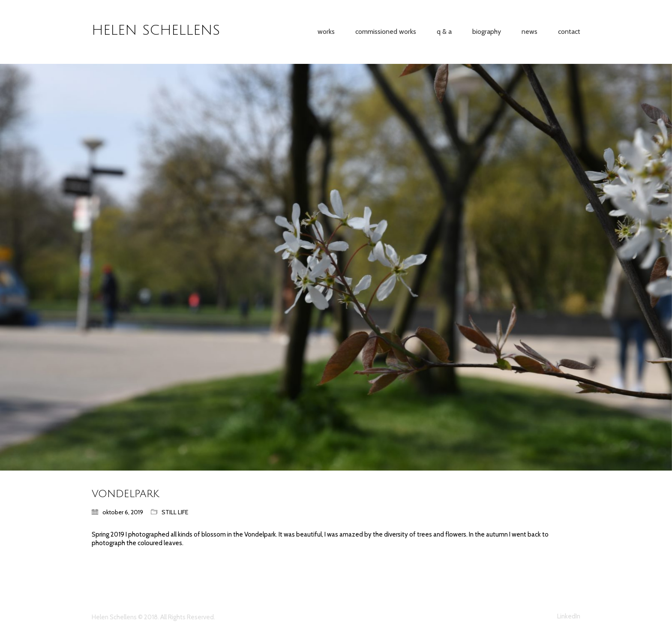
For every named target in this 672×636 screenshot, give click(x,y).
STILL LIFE (175, 512)
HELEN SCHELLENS (156, 30)
